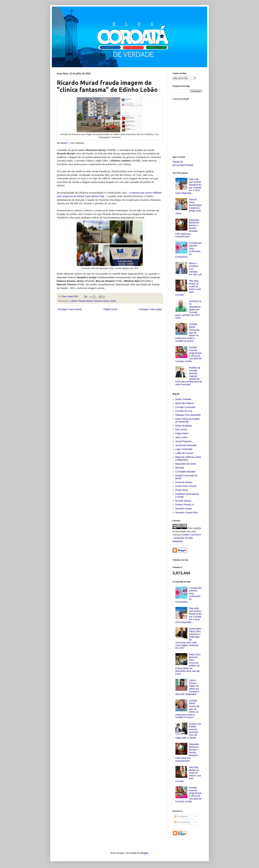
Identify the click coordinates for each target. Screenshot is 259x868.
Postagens (181, 816)
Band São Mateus (185, 403)
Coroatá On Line (184, 411)
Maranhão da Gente (186, 464)
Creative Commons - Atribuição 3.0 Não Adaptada (187, 538)
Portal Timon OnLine (186, 486)
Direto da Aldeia (184, 426)
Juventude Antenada (186, 445)
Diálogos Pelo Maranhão (188, 415)
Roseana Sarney (101, 301)
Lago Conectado (184, 449)
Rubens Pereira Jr (185, 505)
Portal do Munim (184, 482)
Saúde (113, 301)
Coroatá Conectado (185, 407)
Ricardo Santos (183, 501)
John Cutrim (182, 437)
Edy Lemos (181, 429)
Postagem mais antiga (150, 309)
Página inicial (110, 309)
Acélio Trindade (183, 399)
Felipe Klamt (182, 433)
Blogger (144, 853)
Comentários (182, 822)
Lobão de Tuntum (184, 453)
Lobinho (74, 301)
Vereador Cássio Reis (187, 513)
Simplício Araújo (184, 509)
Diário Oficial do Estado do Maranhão (187, 420)
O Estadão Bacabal (185, 472)
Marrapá (180, 468)
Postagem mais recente (70, 309)
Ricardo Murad (86, 301)
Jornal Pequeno (184, 441)
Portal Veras (182, 490)
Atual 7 (65, 143)
